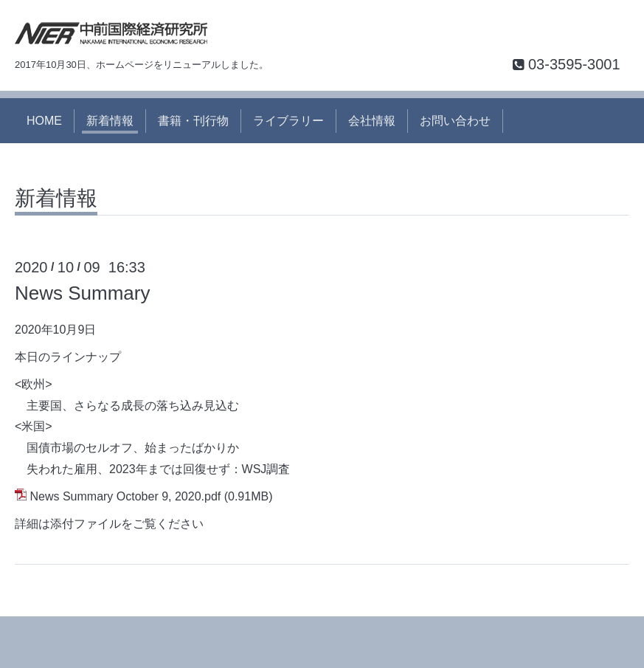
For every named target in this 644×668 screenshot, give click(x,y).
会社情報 (372, 121)
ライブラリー (288, 121)
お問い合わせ (455, 121)
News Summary (82, 293)
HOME (44, 121)
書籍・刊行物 (193, 121)
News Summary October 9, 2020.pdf (125, 496)
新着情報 (110, 121)
